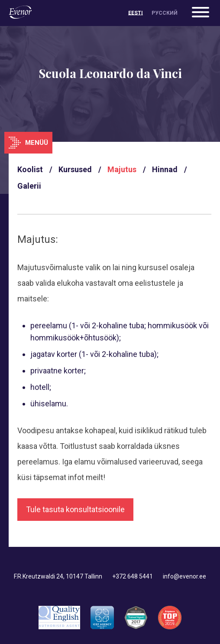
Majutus (122, 169)
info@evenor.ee (184, 576)
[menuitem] (136, 13)
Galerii (29, 186)
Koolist (30, 169)
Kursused (75, 169)
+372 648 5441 (133, 576)
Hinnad (165, 169)
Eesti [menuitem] (136, 13)
